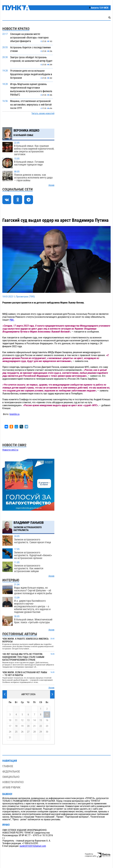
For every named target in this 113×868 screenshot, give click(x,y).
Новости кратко (13, 782)
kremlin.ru (15, 414)
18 (16, 726)
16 (47, 720)
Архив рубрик (11, 787)
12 (22, 720)
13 (28, 720)
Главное (8, 766)
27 (28, 732)
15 (41, 720)
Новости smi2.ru (10, 450)
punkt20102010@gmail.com (33, 846)
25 (16, 732)
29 (41, 732)
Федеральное (11, 772)
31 (10, 738)
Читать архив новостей (43, 113)
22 (41, 726)
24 (10, 732)
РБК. (12, 320)
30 (47, 732)
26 (22, 732)
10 (10, 720)
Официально (11, 777)
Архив (51, 185)
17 (10, 726)
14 (34, 720)
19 (22, 726)
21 (34, 726)
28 (34, 732)
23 (47, 726)
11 (16, 720)
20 (28, 726)
